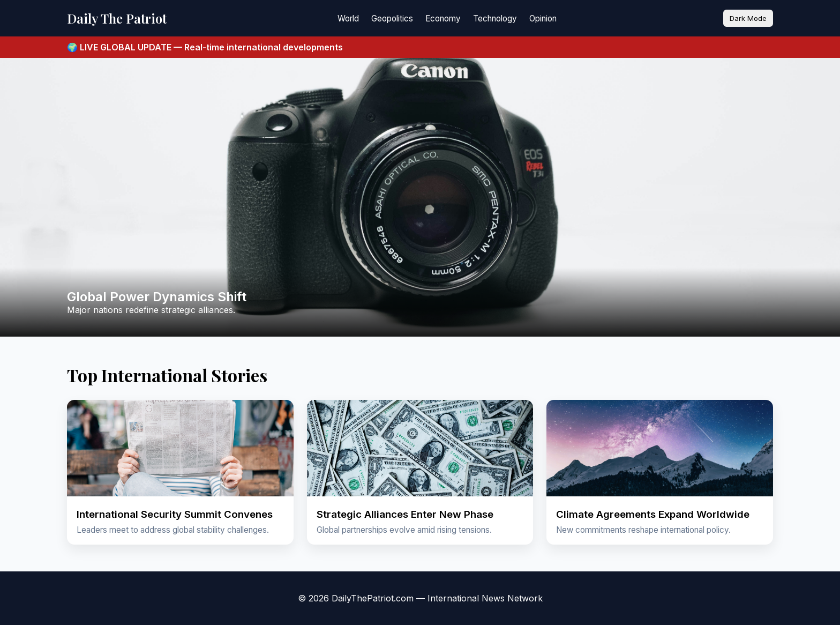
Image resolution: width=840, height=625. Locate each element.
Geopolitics (392, 18)
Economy (443, 18)
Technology (495, 18)
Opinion (543, 18)
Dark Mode (748, 18)
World (348, 18)
